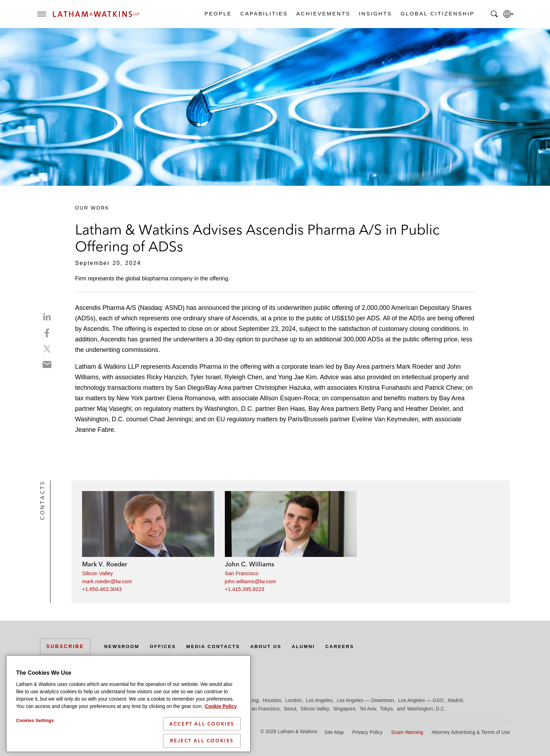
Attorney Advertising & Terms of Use (471, 732)
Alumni (315, 646)
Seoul (290, 709)
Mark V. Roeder (105, 564)
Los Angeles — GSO (421, 700)
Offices (167, 646)
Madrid (455, 700)
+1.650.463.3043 (102, 589)
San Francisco (242, 573)
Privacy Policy (367, 732)
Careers (354, 646)
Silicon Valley (98, 573)
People (218, 13)
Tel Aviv (368, 709)
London (293, 700)
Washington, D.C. (426, 709)
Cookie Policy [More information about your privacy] (221, 733)
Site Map (334, 732)
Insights (375, 13)
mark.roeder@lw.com (107, 581)
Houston (272, 700)
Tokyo (386, 709)
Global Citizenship (437, 13)
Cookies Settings (35, 747)
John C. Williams (250, 564)
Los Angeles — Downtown (365, 700)
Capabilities (264, 13)
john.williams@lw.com (250, 581)
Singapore (344, 709)
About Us (276, 646)
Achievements (323, 13)
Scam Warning (407, 732)
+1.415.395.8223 (245, 589)
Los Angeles (319, 700)
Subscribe (65, 646)
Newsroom (123, 646)
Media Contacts (220, 646)
